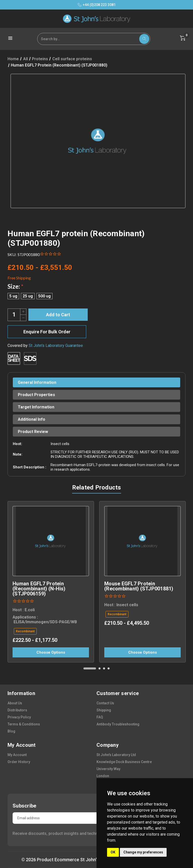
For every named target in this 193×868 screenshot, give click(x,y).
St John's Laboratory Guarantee (56, 346)
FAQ (100, 717)
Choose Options (51, 652)
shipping (104, 710)
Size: (15, 286)
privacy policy (19, 717)
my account (17, 755)
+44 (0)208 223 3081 (97, 5)
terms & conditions (24, 724)
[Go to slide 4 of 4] (109, 668)
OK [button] (113, 852)
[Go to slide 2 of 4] (100, 668)
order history (19, 762)
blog (11, 731)
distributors (17, 710)
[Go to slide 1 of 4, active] (90, 668)
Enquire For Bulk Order (47, 332)
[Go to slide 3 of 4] (104, 668)
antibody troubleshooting (118, 724)
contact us (105, 703)
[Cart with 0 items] (183, 38)
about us (15, 703)
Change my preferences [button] (143, 852)
